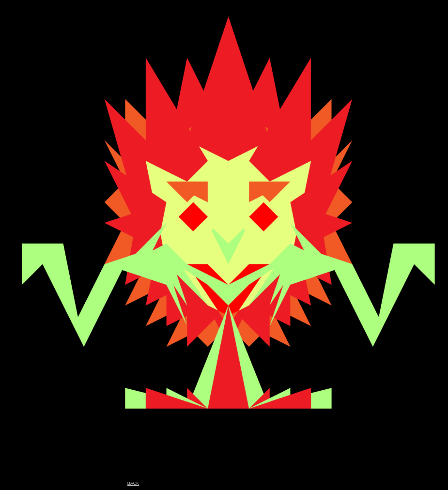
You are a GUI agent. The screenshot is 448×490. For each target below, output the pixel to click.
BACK (133, 483)
